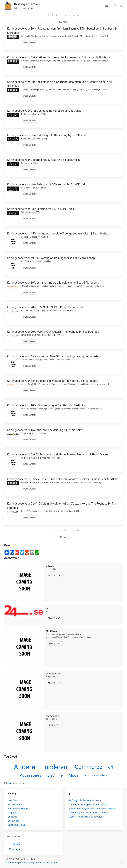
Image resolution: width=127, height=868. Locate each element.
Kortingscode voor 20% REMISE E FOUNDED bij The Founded (45, 307)
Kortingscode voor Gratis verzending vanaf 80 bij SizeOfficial (45, 111)
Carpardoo (13, 813)
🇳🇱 (122, 6)
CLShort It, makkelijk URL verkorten (86, 817)
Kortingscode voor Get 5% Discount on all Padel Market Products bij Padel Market (58, 454)
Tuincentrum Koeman (19, 809)
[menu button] (107, 6)
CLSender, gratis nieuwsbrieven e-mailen (88, 813)
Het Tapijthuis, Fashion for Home (84, 800)
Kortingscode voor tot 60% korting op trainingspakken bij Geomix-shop (51, 258)
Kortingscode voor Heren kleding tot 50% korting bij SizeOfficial (46, 135)
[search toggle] (115, 6)
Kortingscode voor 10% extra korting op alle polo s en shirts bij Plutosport (53, 283)
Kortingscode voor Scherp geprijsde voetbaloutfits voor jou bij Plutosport (52, 381)
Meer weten (29, 43)
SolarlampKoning (16, 825)
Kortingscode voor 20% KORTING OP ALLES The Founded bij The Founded (53, 332)
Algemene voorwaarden (46, 863)
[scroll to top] (121, 862)
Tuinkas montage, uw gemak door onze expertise (93, 809)
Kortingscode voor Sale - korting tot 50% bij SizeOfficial (41, 209)
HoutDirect (13, 800)
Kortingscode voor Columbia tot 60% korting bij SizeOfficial (44, 160)
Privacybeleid (26, 863)
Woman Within (15, 804)
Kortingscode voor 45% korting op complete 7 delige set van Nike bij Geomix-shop (58, 233)
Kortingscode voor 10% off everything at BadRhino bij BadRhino (47, 405)
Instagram (17, 850)
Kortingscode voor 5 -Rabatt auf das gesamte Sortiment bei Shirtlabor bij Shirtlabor (59, 57)
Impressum (12, 863)
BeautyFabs (14, 821)
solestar (50, 566)
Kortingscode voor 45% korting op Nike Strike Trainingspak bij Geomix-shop (54, 356)
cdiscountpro (52, 716)
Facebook (17, 844)
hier (10, 783)
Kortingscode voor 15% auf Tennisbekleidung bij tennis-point (45, 430)
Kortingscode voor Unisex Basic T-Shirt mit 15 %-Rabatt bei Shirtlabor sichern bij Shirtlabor (63, 479)
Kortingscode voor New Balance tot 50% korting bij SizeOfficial (46, 184)
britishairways (53, 674)
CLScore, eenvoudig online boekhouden (88, 804)
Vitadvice (12, 817)
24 (47, 609)
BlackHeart (51, 631)
